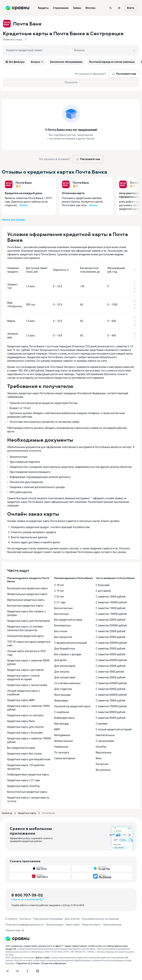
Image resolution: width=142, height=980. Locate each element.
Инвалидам (61, 701)
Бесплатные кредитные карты (25, 606)
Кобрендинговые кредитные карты (28, 775)
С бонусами (103, 585)
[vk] (17, 971)
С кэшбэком (62, 712)
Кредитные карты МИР (21, 700)
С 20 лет (59, 597)
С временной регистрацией (71, 643)
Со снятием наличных (67, 683)
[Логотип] (17, 939)
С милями (102, 724)
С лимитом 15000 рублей (111, 608)
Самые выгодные (65, 758)
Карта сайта (73, 925)
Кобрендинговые (64, 718)
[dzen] (38, 971)
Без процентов (63, 637)
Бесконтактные (63, 608)
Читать (24, 205)
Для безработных (65, 649)
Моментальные (63, 741)
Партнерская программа (48, 919)
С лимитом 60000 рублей (111, 689)
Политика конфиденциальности (25, 925)
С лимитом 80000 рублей (111, 712)
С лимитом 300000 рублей (111, 643)
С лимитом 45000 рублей (111, 666)
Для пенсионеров (65, 666)
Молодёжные (62, 735)
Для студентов (63, 689)
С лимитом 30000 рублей (111, 637)
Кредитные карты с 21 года (24, 780)
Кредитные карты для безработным (29, 759)
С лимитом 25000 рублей (111, 631)
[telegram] (7, 971)
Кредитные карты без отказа (25, 754)
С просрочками (105, 741)
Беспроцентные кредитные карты (27, 588)
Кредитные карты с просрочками (27, 685)
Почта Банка (48, 813)
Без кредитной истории (21, 748)
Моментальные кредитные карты (27, 594)
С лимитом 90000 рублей (111, 718)
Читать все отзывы (13, 220)
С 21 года (60, 602)
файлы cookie (42, 958)
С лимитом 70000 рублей (111, 701)
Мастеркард (62, 724)
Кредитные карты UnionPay (24, 786)
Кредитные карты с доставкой (25, 670)
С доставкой (103, 591)
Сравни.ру (7, 813)
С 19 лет (59, 591)
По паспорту (62, 752)
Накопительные (105, 735)
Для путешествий (65, 677)
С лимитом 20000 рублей (111, 620)
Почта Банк (24, 183)
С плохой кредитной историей (114, 729)
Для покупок (62, 672)
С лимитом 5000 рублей (110, 672)
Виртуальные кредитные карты (26, 600)
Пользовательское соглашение (100, 919)
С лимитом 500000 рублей (111, 683)
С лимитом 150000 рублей (111, 614)
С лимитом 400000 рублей (111, 660)
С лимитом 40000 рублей (111, 654)
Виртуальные (104, 752)
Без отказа (61, 631)
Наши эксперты (91, 925)
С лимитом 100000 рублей (111, 602)
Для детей (60, 660)
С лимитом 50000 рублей (111, 677)
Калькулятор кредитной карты (26, 636)
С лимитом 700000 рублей (111, 706)
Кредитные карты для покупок (26, 727)
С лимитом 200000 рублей (111, 625)
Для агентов (72, 919)
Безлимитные (62, 625)
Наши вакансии (112, 925)
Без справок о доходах (68, 654)
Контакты (25, 919)
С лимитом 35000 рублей (111, 649)
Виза (99, 758)
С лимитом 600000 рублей (111, 695)
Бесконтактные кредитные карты (27, 792)
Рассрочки (102, 764)
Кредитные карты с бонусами (25, 733)
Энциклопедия (55, 925)
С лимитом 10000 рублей (111, 597)
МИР (57, 729)
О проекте (11, 919)
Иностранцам (62, 695)
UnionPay (101, 747)
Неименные (61, 747)
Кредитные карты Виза (21, 721)
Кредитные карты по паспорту (25, 715)
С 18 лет (59, 585)
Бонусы (37, 62)
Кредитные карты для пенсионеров (28, 621)
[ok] (27, 971)
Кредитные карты (27, 813)
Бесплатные (62, 614)
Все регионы (103, 770)
